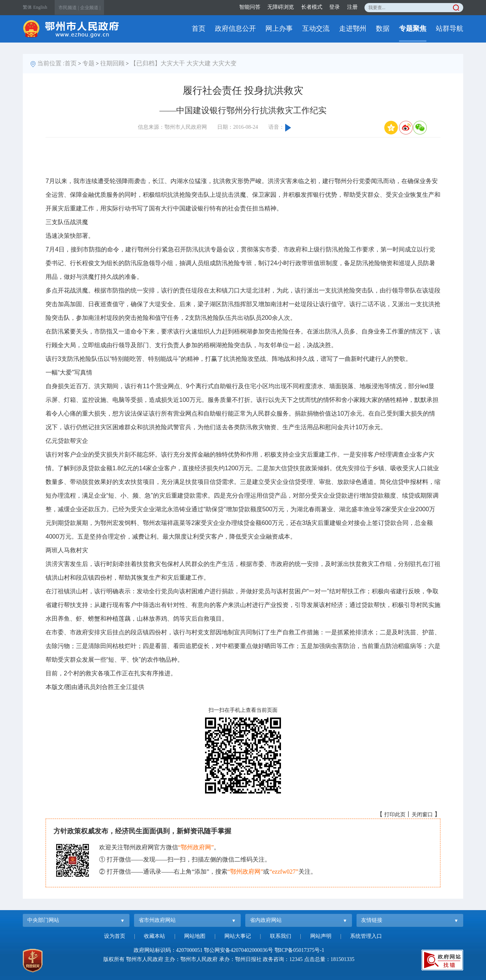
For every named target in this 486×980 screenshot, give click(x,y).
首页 (199, 28)
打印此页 (395, 815)
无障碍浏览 (281, 7)
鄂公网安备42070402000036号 (238, 950)
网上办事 (279, 28)
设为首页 (115, 936)
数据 (383, 28)
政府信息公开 (235, 28)
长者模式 (312, 7)
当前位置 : (51, 63)
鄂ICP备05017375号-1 (299, 950)
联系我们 (281, 936)
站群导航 (450, 28)
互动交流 (316, 28)
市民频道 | (69, 8)
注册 (352, 7)
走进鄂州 (353, 28)
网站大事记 (238, 936)
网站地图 (195, 936)
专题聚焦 (413, 28)
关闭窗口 (422, 815)
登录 (335, 7)
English (40, 7)
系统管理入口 (366, 936)
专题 (88, 63)
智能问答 (250, 7)
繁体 (27, 7)
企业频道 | (90, 8)
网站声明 (321, 936)
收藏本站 (155, 936)
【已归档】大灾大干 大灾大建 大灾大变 (183, 63)
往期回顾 (112, 63)
